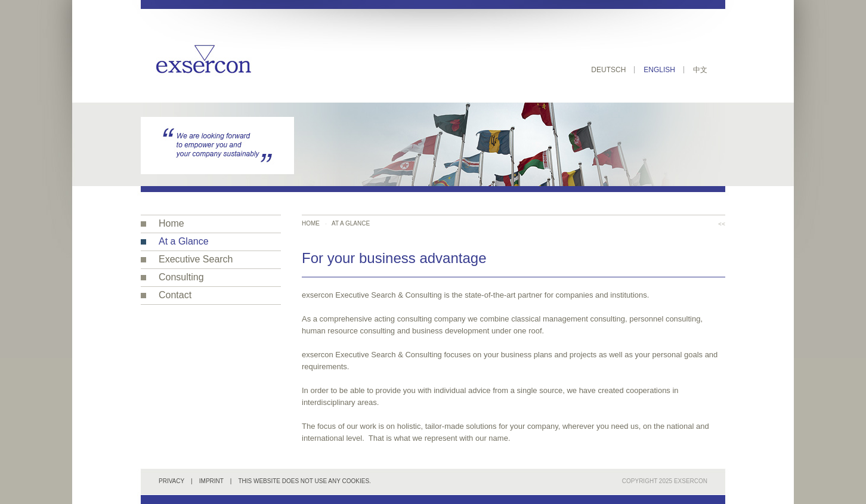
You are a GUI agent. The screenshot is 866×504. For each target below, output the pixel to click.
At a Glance (184, 241)
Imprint (211, 481)
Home (171, 223)
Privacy (171, 481)
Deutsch (608, 70)
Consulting (181, 277)
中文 (700, 70)
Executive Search (196, 259)
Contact (175, 295)
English (659, 70)
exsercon (691, 481)
